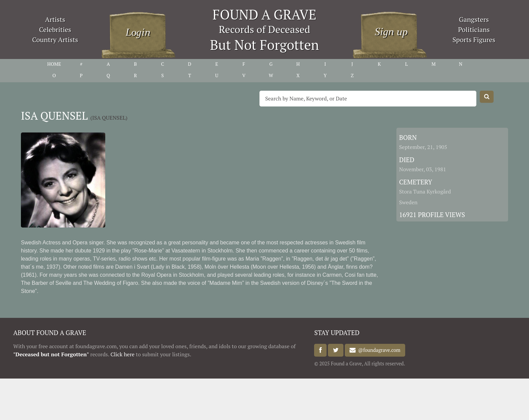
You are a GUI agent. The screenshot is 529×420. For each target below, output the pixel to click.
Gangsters (474, 19)
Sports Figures (474, 40)
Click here (122, 354)
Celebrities (55, 29)
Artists (55, 19)
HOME (54, 64)
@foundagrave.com (378, 350)
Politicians (474, 29)
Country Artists (55, 40)
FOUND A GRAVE (264, 14)
